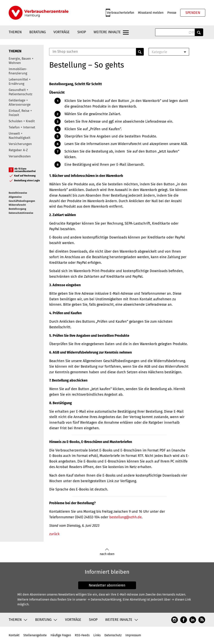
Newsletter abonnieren (107, 585)
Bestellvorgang (17, 209)
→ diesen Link (181, 599)
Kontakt (14, 635)
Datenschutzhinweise (21, 213)
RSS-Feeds (82, 635)
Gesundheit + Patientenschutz (20, 92)
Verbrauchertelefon (121, 13)
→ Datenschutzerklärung (104, 599)
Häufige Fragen (61, 635)
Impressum (133, 635)
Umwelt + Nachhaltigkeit (19, 136)
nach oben (107, 552)
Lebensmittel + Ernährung (20, 82)
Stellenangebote (35, 635)
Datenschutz (113, 635)
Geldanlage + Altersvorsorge (20, 102)
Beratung (38, 32)
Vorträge (62, 32)
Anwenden (199, 32)
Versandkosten (20, 156)
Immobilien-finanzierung (18, 71)
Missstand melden (151, 13)
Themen (15, 32)
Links (97, 635)
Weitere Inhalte (107, 32)
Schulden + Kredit (22, 121)
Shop (82, 32)
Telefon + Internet (22, 127)
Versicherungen (20, 144)
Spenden (193, 13)
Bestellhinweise (18, 193)
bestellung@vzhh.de (125, 517)
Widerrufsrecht (17, 205)
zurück (54, 534)
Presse (172, 13)
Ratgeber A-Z (18, 150)
